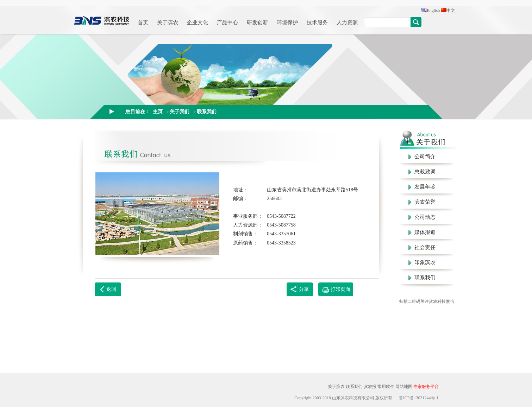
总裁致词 (422, 172)
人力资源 (347, 22)
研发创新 (257, 22)
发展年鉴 (422, 187)
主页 (158, 112)
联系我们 (207, 112)
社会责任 (422, 247)
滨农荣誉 (422, 202)
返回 (111, 289)
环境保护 (287, 22)
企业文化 (198, 22)
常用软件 (386, 387)
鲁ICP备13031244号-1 (419, 398)
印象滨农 (422, 262)
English (431, 11)
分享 (304, 289)
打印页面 (340, 289)
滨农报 (370, 387)
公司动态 (422, 217)
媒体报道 (422, 232)
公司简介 (422, 157)
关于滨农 (168, 22)
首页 (143, 22)
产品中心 (227, 22)
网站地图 (404, 387)
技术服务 (317, 22)
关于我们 (180, 112)
